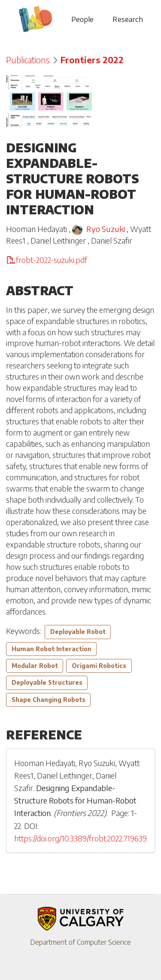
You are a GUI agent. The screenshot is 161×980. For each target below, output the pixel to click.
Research (128, 19)
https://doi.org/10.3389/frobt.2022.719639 (80, 838)
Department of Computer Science (80, 942)
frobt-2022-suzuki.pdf (47, 260)
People (82, 19)
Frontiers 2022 (92, 60)
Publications (28, 60)
